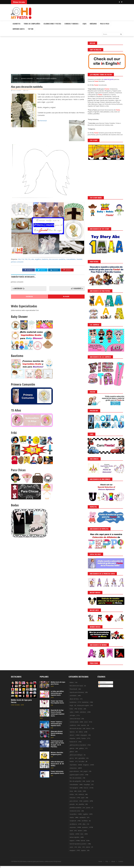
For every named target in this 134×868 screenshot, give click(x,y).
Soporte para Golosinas (77, 692)
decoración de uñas (76, 729)
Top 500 (31, 29)
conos (86, 722)
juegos (86, 771)
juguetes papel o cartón (77, 775)
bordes (80, 709)
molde (80, 791)
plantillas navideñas (75, 808)
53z (29, 259)
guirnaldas (82, 758)
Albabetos (17, 24)
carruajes (72, 715)
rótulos (72, 817)
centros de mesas (75, 719)
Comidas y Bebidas (72, 24)
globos (72, 752)
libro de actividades (76, 778)
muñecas (81, 794)
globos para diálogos (76, 755)
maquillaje (87, 785)
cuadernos (73, 725)
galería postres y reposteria (78, 745)
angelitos (38, 259)
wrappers (72, 850)
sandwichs (83, 817)
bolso (71, 709)
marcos (86, 788)
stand (71, 831)
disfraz (81, 732)
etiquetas (72, 738)
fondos (84, 738)
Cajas (84, 24)
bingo (71, 705)
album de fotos (74, 699)
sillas (84, 824)
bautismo (45, 259)
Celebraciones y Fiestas (52, 24)
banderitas (85, 702)
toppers (72, 841)
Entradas (102, 683)
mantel (88, 781)
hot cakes (81, 761)
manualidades (71, 259)
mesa (71, 791)
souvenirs (85, 827)
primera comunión (27, 78)
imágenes (86, 765)
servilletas (85, 821)
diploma (72, 732)
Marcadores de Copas (76, 686)
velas (79, 847)
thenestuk (43, 121)
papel (83, 798)
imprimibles (73, 765)
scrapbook (73, 821)
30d (19, 259)
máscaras (72, 798)
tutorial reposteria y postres (78, 844)
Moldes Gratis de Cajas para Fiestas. (21, 701)
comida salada (74, 722)
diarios (88, 729)
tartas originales (74, 837)
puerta (88, 808)
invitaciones (73, 768)
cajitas (72, 712)
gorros (72, 758)
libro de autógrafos (75, 781)
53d (26, 259)
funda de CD (73, 742)
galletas (81, 748)
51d (23, 259)
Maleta (72, 682)
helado (72, 761)
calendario (83, 712)
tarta (82, 834)
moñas (72, 794)
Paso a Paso (105, 24)
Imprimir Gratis (19, 29)
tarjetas (72, 834)
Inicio (16, 78)
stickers (80, 831)
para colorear (74, 801)
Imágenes (93, 24)
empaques (84, 735)
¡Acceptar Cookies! (102, 861)
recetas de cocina (75, 811)
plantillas (81, 804)
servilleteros (73, 824)
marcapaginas (74, 788)
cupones (83, 725)
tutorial (83, 841)
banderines (73, 702)
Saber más (115, 861)
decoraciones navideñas (57, 259)
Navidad (79, 259)
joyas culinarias (74, 771)
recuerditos (73, 814)
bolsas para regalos (83, 705)
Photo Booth (73, 689)
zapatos (83, 850)
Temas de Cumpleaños (32, 24)
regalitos (85, 814)
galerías (72, 748)
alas (33, 259)
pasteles (86, 801)
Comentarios (103, 686)
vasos (71, 847)
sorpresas (73, 827)
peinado (72, 804)
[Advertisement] (48, 56)
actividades (73, 696)
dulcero (72, 735)
